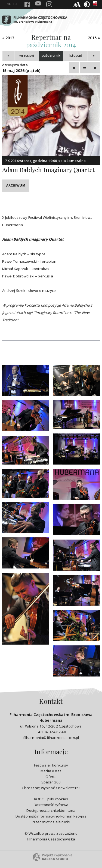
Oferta (51, 777)
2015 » (94, 38)
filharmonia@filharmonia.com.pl (51, 738)
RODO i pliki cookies (51, 799)
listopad (75, 56)
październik (51, 56)
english (12, 4)
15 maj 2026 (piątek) (21, 71)
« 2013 (8, 38)
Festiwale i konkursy (51, 765)
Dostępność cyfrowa (51, 805)
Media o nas (51, 771)
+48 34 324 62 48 (51, 732)
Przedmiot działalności (51, 822)
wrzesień (27, 56)
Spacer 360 (51, 782)
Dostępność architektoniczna (51, 810)
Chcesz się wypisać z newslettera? (51, 788)
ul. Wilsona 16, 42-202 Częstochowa (51, 720)
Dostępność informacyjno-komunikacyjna (51, 816)
